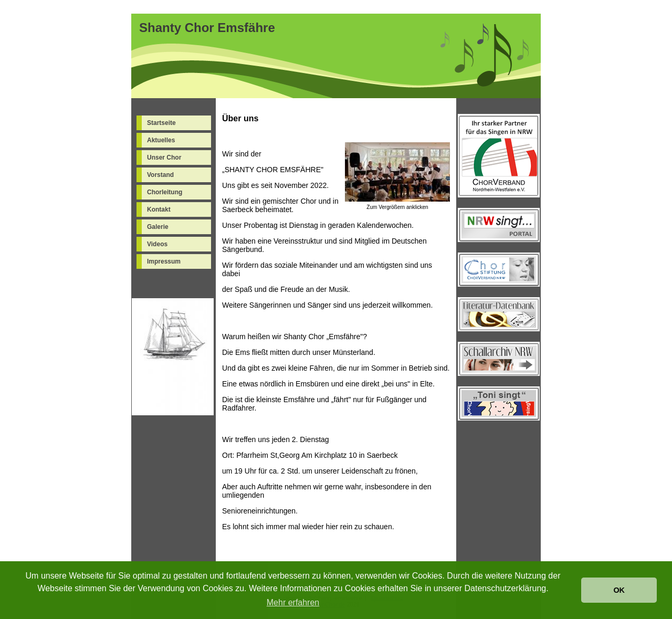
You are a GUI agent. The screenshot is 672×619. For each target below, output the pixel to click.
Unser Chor (164, 158)
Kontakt (159, 209)
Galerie (158, 227)
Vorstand (160, 175)
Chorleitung (165, 192)
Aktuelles (161, 140)
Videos (157, 244)
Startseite (161, 123)
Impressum (164, 261)
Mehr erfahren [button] (293, 602)
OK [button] (619, 590)
